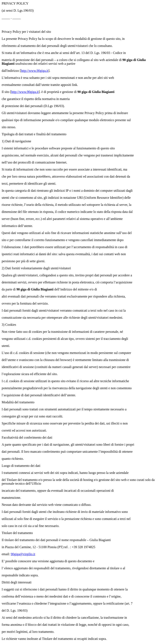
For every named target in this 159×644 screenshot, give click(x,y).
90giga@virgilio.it (23, 554)
